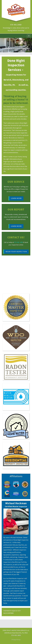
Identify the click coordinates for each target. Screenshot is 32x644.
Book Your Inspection (16, 252)
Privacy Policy (16, 640)
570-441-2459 (16, 25)
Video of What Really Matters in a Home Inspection (16, 274)
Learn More (16, 198)
